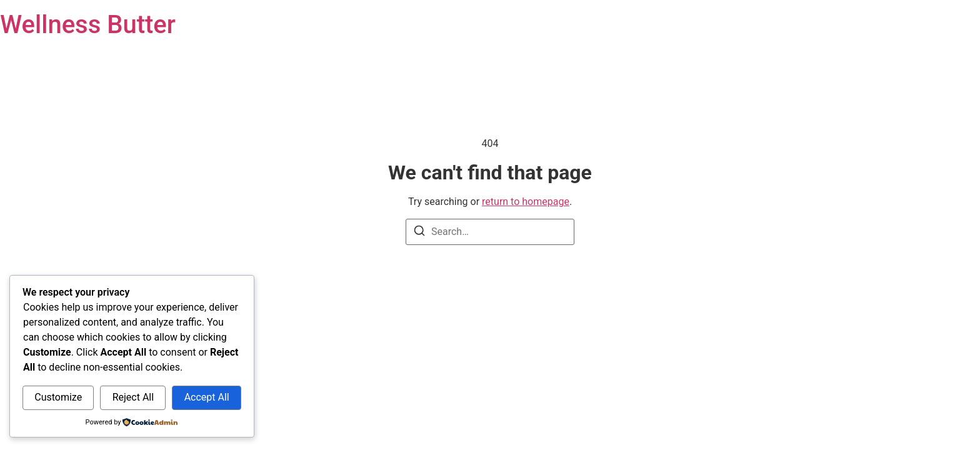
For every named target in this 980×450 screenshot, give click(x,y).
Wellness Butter (88, 25)
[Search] (419, 233)
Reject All (133, 397)
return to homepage (526, 202)
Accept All (207, 397)
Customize (58, 397)
